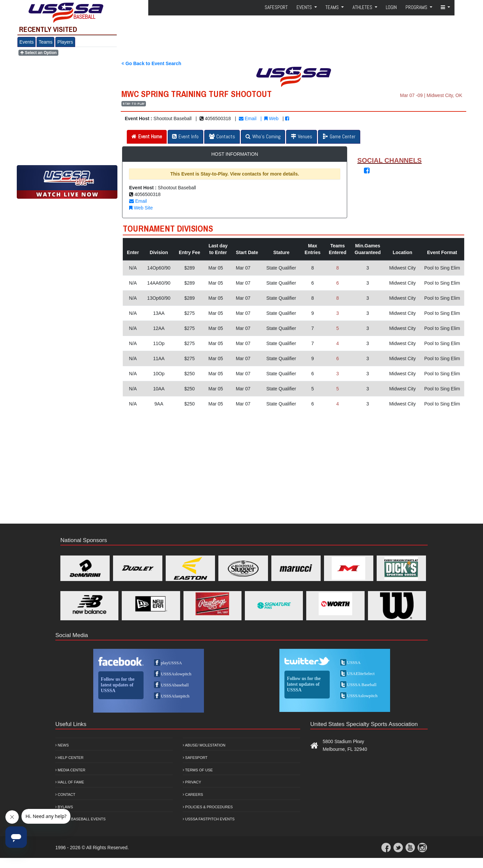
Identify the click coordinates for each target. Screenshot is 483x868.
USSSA (354, 662)
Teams (45, 42)
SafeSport (276, 7)
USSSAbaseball (175, 685)
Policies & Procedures (208, 807)
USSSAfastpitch (175, 696)
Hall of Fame (70, 782)
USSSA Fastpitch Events (209, 819)
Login (391, 7)
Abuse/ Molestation (204, 745)
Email (248, 118)
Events (27, 42)
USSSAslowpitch (176, 674)
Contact (65, 794)
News (62, 745)
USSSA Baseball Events (80, 819)
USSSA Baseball (362, 685)
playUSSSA (172, 663)
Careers (193, 794)
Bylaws (64, 807)
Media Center (70, 770)
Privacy (192, 782)
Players (65, 42)
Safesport (195, 758)
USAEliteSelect (361, 673)
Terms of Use (198, 770)
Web (271, 118)
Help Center (69, 758)
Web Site (141, 208)
